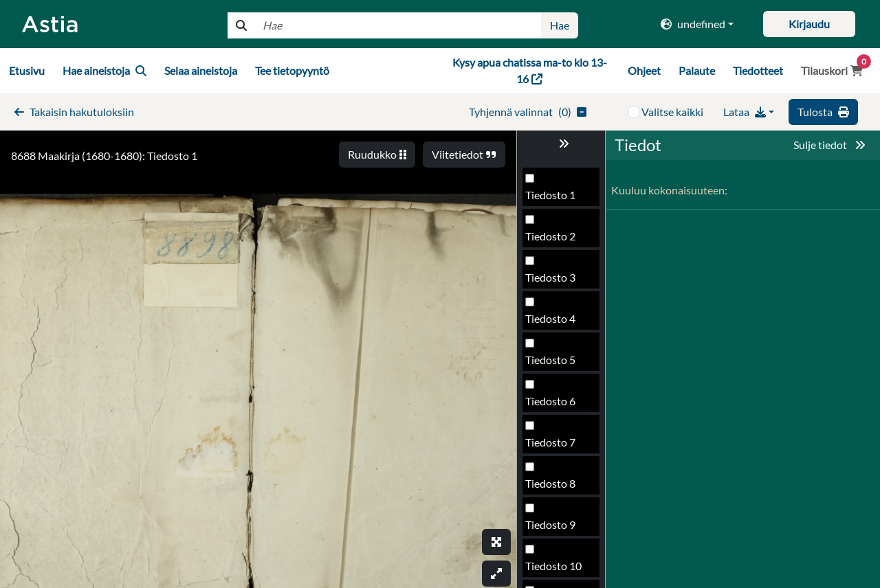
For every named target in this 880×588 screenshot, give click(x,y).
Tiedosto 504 (557, 529)
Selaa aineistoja (201, 70)
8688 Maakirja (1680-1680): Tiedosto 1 (104, 156)
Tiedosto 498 (557, 281)
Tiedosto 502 (557, 446)
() (528, 112)
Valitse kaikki (672, 112)
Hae (560, 25)
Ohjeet (644, 70)
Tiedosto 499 (557, 323)
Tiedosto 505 (557, 570)
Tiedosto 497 (557, 240)
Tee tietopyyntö (292, 70)
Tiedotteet (758, 70)
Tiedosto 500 (557, 364)
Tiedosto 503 (557, 487)
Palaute (697, 70)
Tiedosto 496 (557, 199)
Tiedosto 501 (557, 405)
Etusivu (27, 70)
